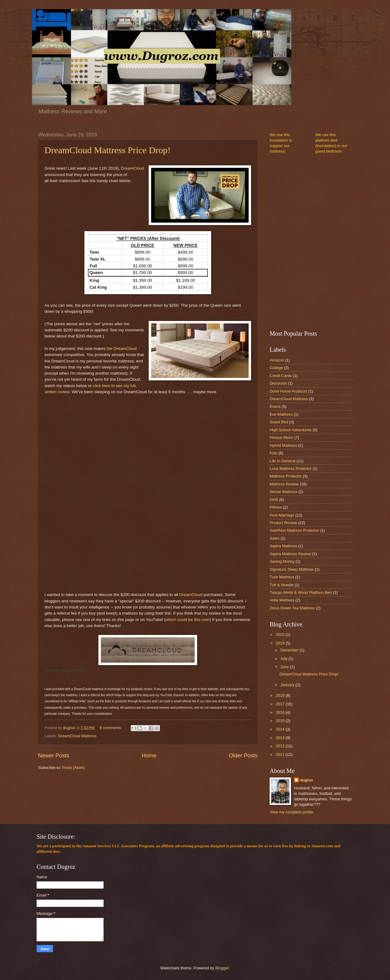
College (276, 368)
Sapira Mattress (283, 546)
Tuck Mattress (282, 577)
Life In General (282, 461)
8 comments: (111, 728)
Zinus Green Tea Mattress (292, 608)
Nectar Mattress (284, 492)
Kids (273, 453)
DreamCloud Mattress (77, 736)
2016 (281, 712)
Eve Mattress (281, 414)
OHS (274, 500)
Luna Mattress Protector (291, 469)
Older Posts (243, 756)
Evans (275, 406)
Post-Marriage (282, 515)
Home (149, 756)
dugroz (307, 780)
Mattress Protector (286, 476)
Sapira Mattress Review (290, 554)
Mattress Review (284, 484)
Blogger (222, 968)
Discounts (278, 383)
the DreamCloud (122, 349)
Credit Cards (281, 376)
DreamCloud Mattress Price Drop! (108, 150)
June (285, 667)
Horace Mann (281, 437)
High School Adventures (291, 430)
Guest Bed (279, 422)
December (290, 650)
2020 (281, 635)
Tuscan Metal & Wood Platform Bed (301, 592)
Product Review (283, 523)
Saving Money (282, 561)
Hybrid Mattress (283, 445)
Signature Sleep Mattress (292, 569)
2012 (281, 746)
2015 (281, 721)
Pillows (276, 507)
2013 (281, 738)
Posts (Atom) (73, 768)
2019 (281, 643)
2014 (281, 729)
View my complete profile (291, 812)
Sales (275, 538)
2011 (281, 754)
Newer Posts (54, 756)
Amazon (277, 360)
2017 (281, 704)
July (284, 659)
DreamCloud (133, 168)
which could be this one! (188, 620)
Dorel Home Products (288, 391)
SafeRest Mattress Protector (294, 530)
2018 (281, 695)
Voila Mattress (282, 600)
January (288, 685)
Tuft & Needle (282, 585)
